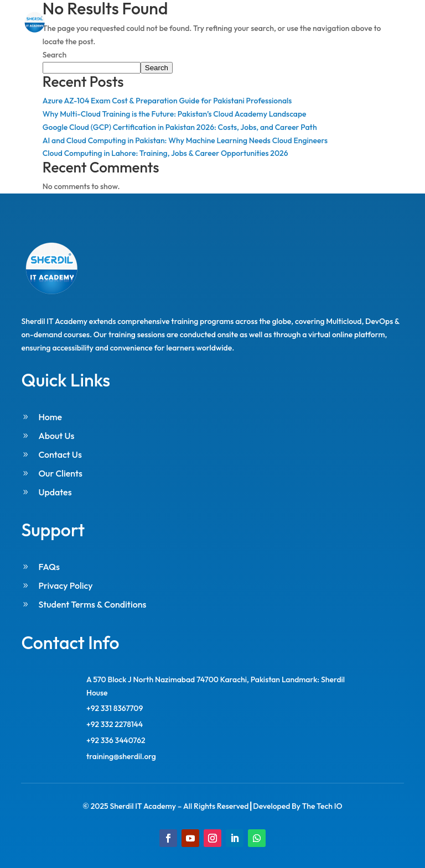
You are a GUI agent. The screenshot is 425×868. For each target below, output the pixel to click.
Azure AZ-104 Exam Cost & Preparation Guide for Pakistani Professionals (167, 101)
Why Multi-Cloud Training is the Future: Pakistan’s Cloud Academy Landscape (175, 114)
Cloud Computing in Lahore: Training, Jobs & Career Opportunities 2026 (165, 153)
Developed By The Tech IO (297, 806)
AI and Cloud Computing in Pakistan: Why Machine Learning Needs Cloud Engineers (185, 140)
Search (55, 55)
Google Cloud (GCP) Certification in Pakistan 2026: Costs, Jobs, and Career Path (180, 127)
